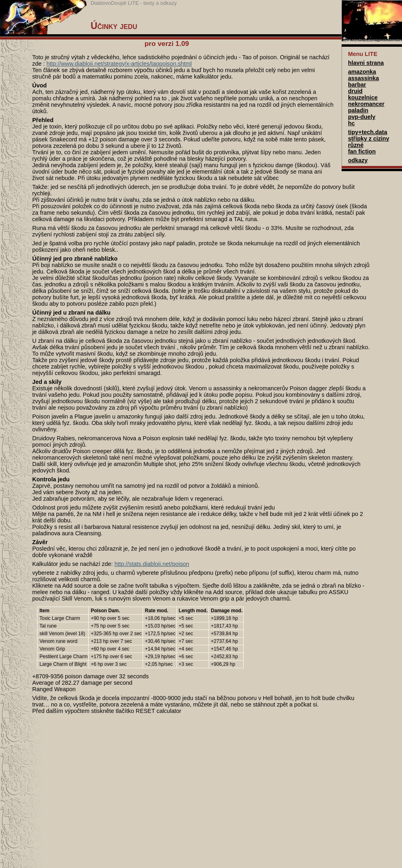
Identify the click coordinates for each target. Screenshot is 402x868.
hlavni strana (366, 63)
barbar (357, 85)
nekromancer (366, 104)
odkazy (358, 160)
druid (355, 91)
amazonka (362, 72)
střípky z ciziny (369, 139)
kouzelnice (363, 97)
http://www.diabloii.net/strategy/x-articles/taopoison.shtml (119, 64)
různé (356, 145)
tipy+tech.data (368, 132)
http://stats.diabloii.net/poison (152, 564)
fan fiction (362, 151)
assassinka (364, 78)
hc (351, 123)
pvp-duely (362, 117)
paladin (358, 110)
